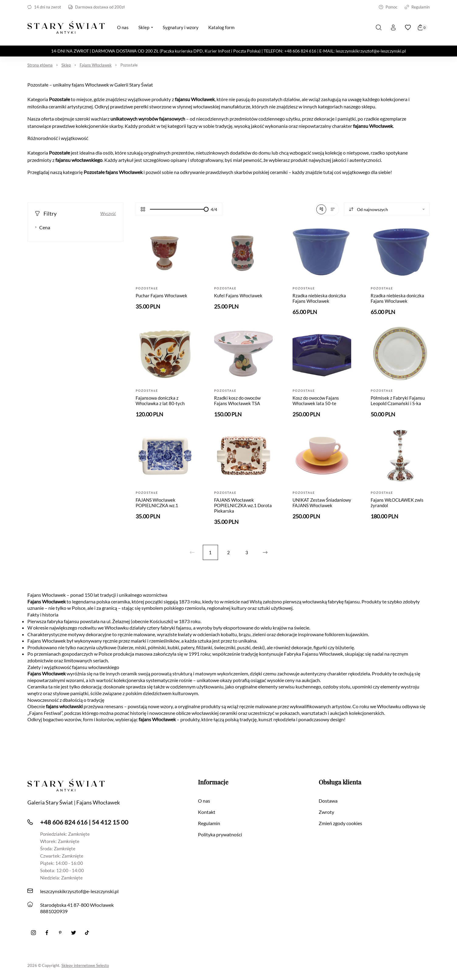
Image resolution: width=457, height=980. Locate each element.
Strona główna (40, 65)
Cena (43, 227)
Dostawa (328, 801)
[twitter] (74, 933)
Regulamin (417, 7)
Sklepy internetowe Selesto (85, 965)
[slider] (206, 209)
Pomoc (388, 7)
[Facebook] (47, 933)
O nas (204, 801)
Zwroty (326, 812)
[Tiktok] (87, 933)
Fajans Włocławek (96, 65)
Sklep (66, 65)
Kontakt (207, 812)
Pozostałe (129, 65)
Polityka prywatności (220, 834)
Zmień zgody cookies (340, 823)
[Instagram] (33, 933)
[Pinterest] (60, 933)
